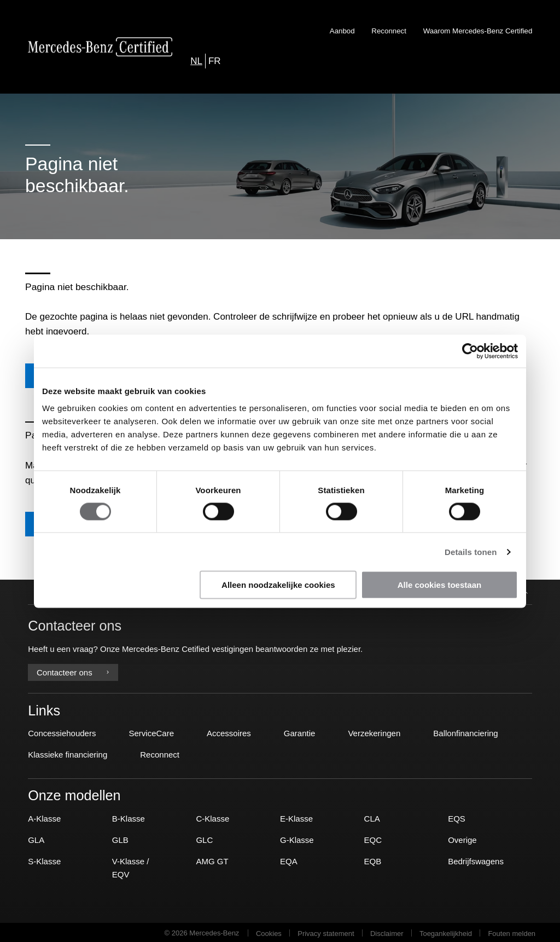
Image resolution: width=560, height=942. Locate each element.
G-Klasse (297, 838)
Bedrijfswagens (476, 860)
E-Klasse (296, 817)
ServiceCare (151, 732)
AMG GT (212, 860)
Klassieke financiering (68, 753)
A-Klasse (44, 817)
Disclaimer (387, 932)
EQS (457, 817)
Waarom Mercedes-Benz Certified (478, 31)
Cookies (269, 932)
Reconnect (389, 31)
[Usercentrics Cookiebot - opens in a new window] (470, 351)
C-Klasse (212, 817)
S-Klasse (44, 860)
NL (196, 61)
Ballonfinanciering (465, 732)
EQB (373, 860)
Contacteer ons (73, 671)
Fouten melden (512, 932)
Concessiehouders (62, 732)
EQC (373, 838)
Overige (462, 838)
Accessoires (229, 732)
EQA (289, 860)
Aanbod (342, 31)
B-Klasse (129, 817)
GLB (120, 838)
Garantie (300, 732)
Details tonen (471, 551)
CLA (372, 817)
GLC (204, 838)
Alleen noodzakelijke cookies (278, 585)
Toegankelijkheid (446, 932)
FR (215, 61)
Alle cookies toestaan (439, 585)
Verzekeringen (374, 732)
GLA (36, 838)
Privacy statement (326, 932)
